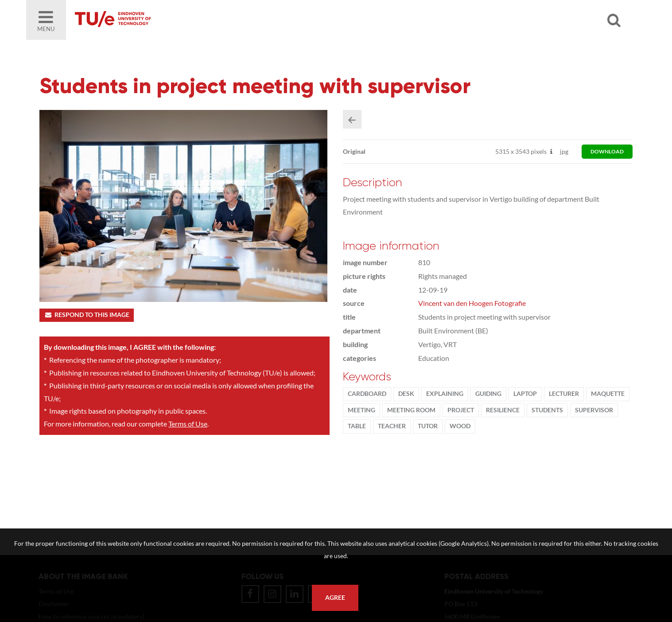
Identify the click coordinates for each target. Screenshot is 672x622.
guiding (488, 394)
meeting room (411, 410)
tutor (428, 426)
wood (460, 426)
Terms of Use (188, 424)
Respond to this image (87, 315)
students (547, 410)
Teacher (392, 426)
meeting (361, 410)
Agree (335, 598)
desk (406, 394)
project (461, 410)
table (357, 426)
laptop (525, 394)
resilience (503, 410)
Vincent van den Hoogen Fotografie (472, 303)
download (607, 151)
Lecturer (564, 394)
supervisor (594, 410)
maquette (608, 394)
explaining (445, 394)
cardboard (367, 394)
